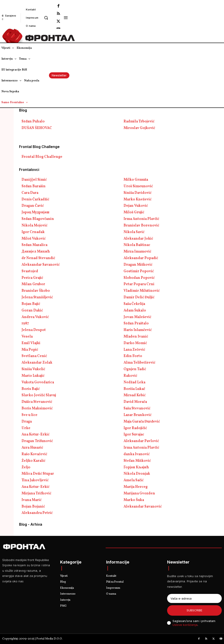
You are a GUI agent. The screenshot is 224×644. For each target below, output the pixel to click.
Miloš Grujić (134, 212)
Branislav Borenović (141, 226)
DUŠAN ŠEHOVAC (37, 128)
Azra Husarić (32, 448)
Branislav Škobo (36, 291)
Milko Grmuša (136, 180)
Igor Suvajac (134, 435)
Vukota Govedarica (38, 382)
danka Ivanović (137, 454)
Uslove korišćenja (185, 625)
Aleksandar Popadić (141, 258)
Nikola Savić (134, 232)
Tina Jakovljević (35, 480)
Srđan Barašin (34, 186)
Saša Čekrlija (134, 304)
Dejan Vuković (136, 206)
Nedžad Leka (134, 382)
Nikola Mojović (34, 226)
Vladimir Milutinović (142, 291)
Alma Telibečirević (139, 363)
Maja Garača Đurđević (142, 422)
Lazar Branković (138, 415)
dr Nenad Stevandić (38, 258)
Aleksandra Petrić (37, 513)
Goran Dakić (32, 311)
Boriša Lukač (134, 389)
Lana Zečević (134, 350)
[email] (194, 598)
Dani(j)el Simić (34, 180)
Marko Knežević (138, 199)
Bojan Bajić (31, 304)
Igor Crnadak (33, 232)
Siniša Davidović (138, 193)
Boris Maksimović (37, 408)
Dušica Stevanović (37, 402)
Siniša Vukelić (33, 369)
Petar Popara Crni (139, 284)
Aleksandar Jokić (138, 239)
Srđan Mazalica (34, 245)
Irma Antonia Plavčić (141, 219)
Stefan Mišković (137, 461)
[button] (46, 18)
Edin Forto (133, 356)
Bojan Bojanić (33, 507)
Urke (26, 428)
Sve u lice (29, 415)
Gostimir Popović (139, 271)
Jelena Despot (34, 330)
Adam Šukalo (135, 311)
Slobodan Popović (139, 278)
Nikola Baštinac (137, 245)
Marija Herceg (136, 487)
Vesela (27, 337)
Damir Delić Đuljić (139, 297)
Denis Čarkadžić (35, 199)
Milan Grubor (33, 284)
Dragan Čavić (33, 206)
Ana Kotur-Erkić (35, 435)
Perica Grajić (32, 278)
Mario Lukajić (33, 376)
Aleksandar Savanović (41, 265)
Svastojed (30, 271)
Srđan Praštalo (136, 323)
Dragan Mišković (138, 265)
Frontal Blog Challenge (42, 157)
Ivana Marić (32, 500)
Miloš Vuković (34, 239)
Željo (26, 467)
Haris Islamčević (138, 330)
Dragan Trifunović (37, 441)
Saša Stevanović (137, 408)
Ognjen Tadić (135, 369)
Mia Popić (30, 350)
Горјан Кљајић (136, 467)
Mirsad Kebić (135, 395)
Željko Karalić (33, 461)
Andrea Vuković (35, 317)
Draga (27, 422)
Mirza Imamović (137, 252)
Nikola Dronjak (137, 474)
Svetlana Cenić (34, 356)
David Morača (135, 402)
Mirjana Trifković (36, 493)
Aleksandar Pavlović (141, 441)
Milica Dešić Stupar (38, 474)
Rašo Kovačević (34, 454)
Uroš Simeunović (138, 186)
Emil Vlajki (31, 343)
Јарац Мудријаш (35, 212)
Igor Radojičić (135, 428)
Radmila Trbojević (139, 122)
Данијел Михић (36, 252)
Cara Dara (30, 193)
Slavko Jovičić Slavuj (39, 395)
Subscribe (194, 610)
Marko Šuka (134, 500)
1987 (25, 323)
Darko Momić (135, 343)
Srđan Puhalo (33, 122)
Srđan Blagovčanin (38, 219)
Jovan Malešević (137, 317)
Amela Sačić (134, 480)
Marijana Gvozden (139, 493)
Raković (130, 376)
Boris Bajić (31, 389)
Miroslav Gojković (139, 128)
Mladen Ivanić (136, 337)
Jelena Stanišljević (37, 297)
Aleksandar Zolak (37, 363)
